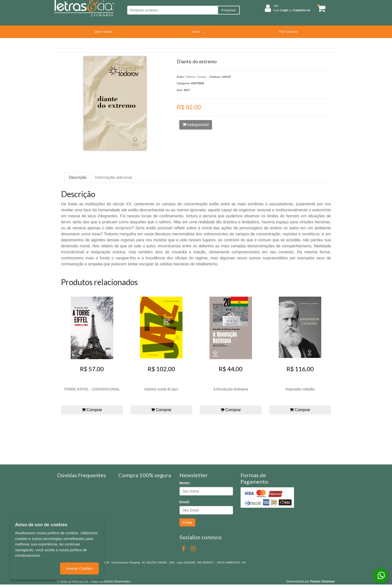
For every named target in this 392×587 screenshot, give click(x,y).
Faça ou (292, 10)
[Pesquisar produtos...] (172, 10)
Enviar (187, 522)
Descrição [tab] (78, 177)
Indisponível (196, 125)
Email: (185, 502)
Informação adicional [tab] (113, 177)
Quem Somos (103, 32)
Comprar (92, 410)
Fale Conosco (288, 32)
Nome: (185, 483)
